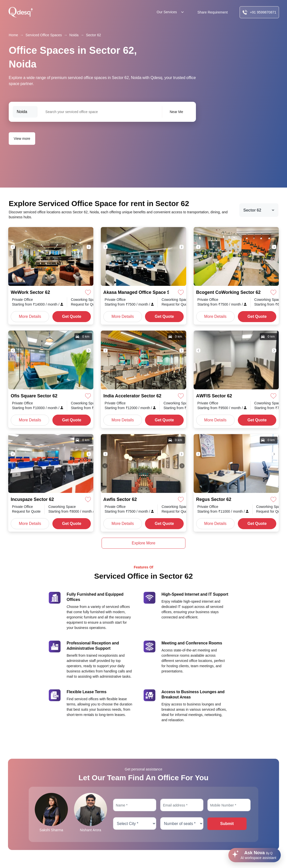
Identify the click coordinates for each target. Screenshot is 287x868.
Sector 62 (93, 35)
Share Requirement (213, 12)
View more (22, 139)
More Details (30, 316)
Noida (74, 35)
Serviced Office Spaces (44, 35)
